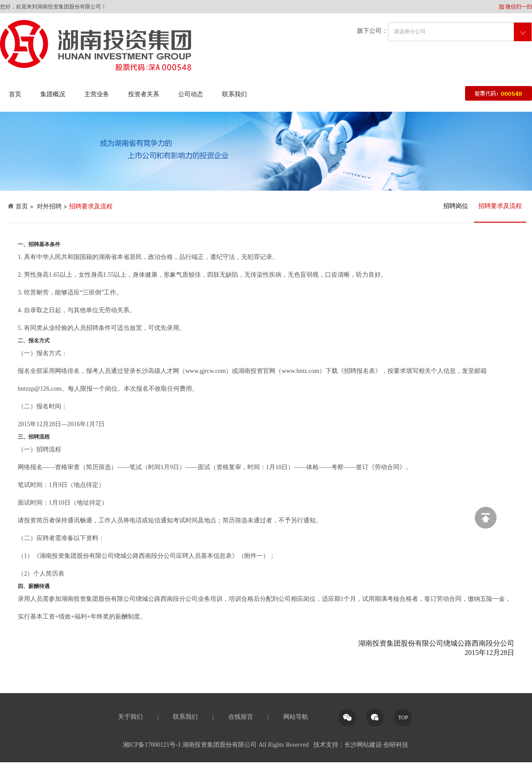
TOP (403, 717)
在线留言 (241, 717)
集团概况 (53, 94)
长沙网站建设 (363, 745)
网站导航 (296, 717)
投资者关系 (144, 94)
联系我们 (235, 94)
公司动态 (191, 94)
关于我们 (130, 717)
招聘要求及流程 (500, 206)
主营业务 (97, 94)
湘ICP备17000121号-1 (152, 745)
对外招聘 (49, 206)
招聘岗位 (456, 206)
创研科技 (396, 745)
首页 (15, 94)
